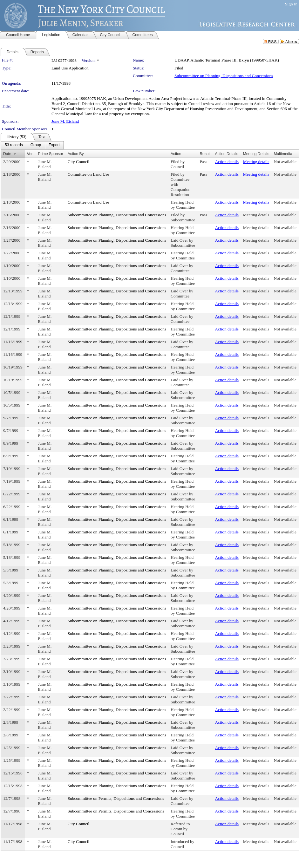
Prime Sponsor (50, 154)
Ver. (30, 154)
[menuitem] (14, 145)
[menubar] (32, 145)
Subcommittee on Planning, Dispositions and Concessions (224, 76)
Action (176, 154)
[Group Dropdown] (36, 145)
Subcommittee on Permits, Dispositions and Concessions (116, 798)
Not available (285, 162)
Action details (227, 162)
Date (7, 154)
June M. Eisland (65, 121)
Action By (76, 154)
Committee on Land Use (88, 174)
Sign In (291, 4)
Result (205, 154)
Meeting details (256, 162)
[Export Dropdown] (54, 145)
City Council (79, 162)
